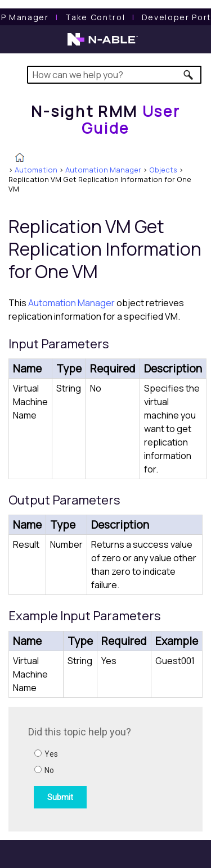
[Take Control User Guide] (95, 17)
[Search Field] (115, 75)
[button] (189, 75)
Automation (36, 170)
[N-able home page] (103, 44)
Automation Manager (103, 170)
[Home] (106, 119)
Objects (163, 170)
